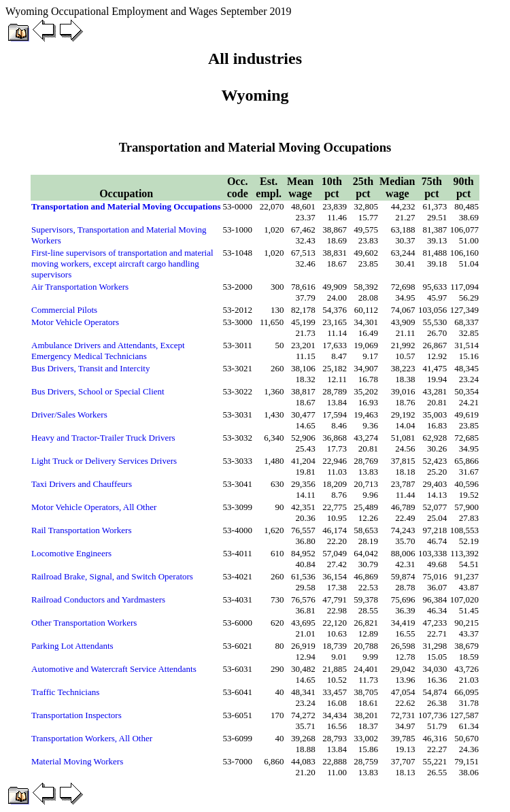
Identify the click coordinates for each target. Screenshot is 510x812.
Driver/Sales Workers (69, 415)
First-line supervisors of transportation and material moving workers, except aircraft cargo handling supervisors (122, 264)
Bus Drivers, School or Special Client (98, 391)
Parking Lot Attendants (72, 646)
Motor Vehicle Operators (75, 322)
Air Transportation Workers (80, 287)
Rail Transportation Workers (82, 530)
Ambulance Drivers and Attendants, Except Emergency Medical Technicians (108, 351)
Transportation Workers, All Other (92, 738)
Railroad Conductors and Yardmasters (98, 599)
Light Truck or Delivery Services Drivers (104, 461)
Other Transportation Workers (84, 623)
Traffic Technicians (65, 692)
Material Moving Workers (77, 761)
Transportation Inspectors (76, 715)
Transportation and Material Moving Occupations (126, 206)
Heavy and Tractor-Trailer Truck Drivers (103, 438)
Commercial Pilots (64, 310)
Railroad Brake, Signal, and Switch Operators (112, 576)
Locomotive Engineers (71, 553)
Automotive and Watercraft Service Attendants (114, 669)
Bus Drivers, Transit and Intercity (90, 368)
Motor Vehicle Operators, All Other (94, 507)
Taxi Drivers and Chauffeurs (82, 484)
